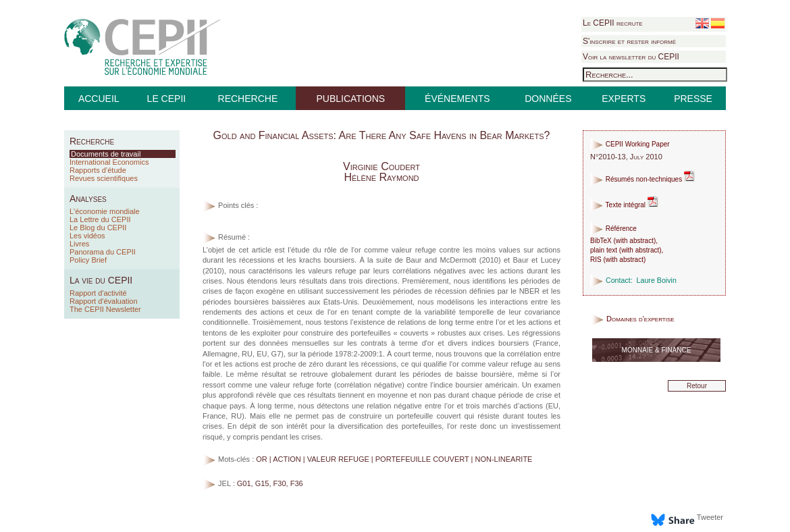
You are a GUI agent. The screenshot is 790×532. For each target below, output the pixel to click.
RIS (596, 260)
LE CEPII (167, 99)
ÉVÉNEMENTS (457, 99)
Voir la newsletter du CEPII (631, 57)
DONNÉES (548, 99)
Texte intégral (624, 205)
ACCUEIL (99, 99)
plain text (604, 250)
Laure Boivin (657, 280)
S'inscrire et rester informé (629, 41)
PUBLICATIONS (350, 99)
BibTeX (601, 241)
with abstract (635, 241)
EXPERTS (624, 99)
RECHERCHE (248, 99)
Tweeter (710, 517)
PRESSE (693, 99)
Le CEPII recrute (613, 23)
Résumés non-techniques (642, 179)
